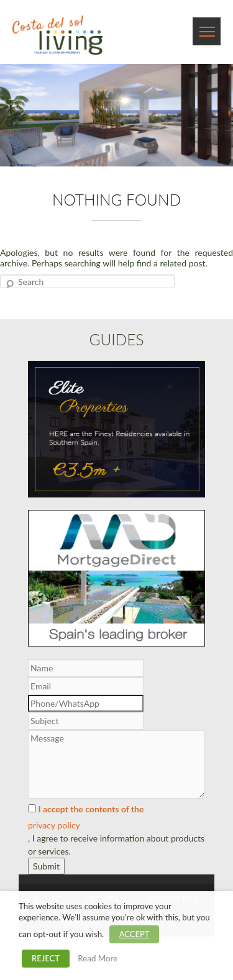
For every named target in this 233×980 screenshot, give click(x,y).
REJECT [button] (46, 958)
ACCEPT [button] (135, 934)
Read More (98, 958)
